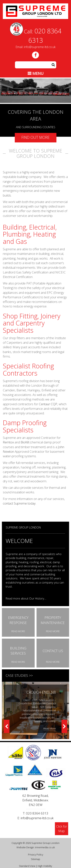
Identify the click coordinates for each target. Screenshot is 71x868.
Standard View (27, 862)
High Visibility (45, 862)
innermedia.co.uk (45, 843)
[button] (53, 65)
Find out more (35, 137)
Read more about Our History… (26, 598)
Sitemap (35, 855)
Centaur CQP (48, 404)
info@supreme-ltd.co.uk (40, 47)
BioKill (25, 442)
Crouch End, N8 (41, 692)
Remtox (8, 442)
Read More (50, 728)
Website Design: (25, 843)
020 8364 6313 (37, 809)
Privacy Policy (36, 851)
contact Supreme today (19, 503)
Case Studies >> (19, 675)
